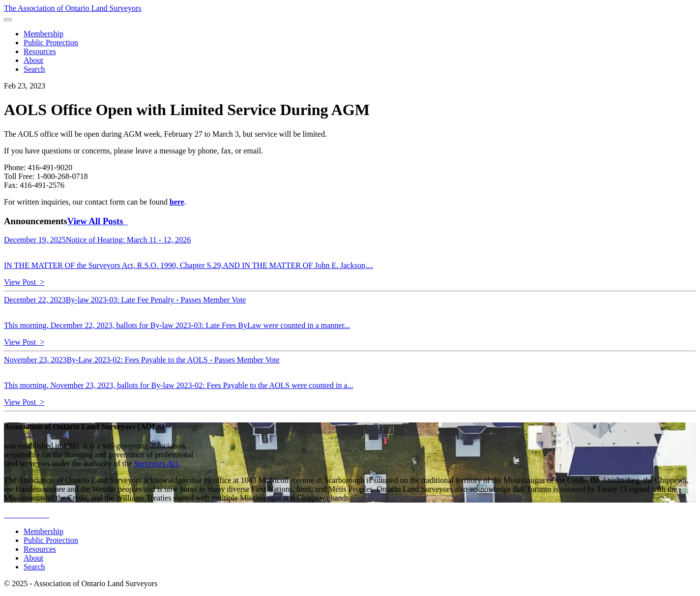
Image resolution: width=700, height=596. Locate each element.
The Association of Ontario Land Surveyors (73, 8)
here (177, 202)
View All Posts (98, 221)
